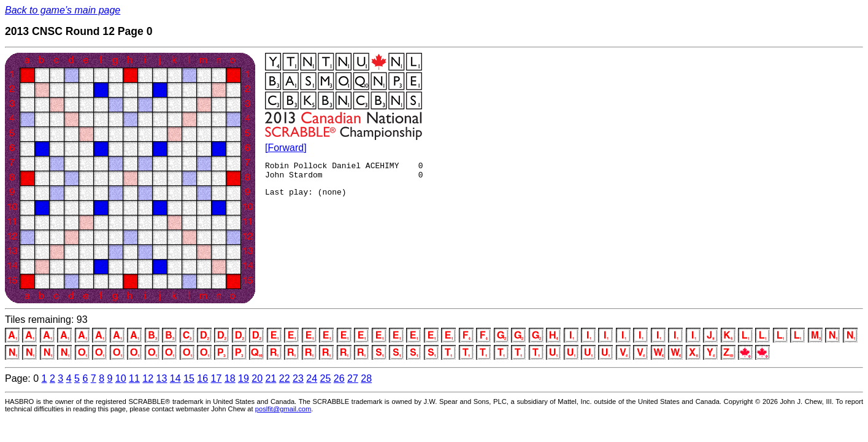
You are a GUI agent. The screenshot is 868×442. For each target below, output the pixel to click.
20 (257, 378)
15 (189, 378)
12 (148, 378)
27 (353, 378)
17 (217, 378)
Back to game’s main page (63, 10)
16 (202, 378)
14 (175, 378)
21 (271, 378)
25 (326, 378)
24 (312, 378)
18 (230, 378)
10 (121, 378)
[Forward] (286, 148)
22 (285, 378)
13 (162, 378)
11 (134, 378)
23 (298, 378)
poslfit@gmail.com (283, 409)
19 (244, 378)
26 (339, 378)
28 (366, 378)
